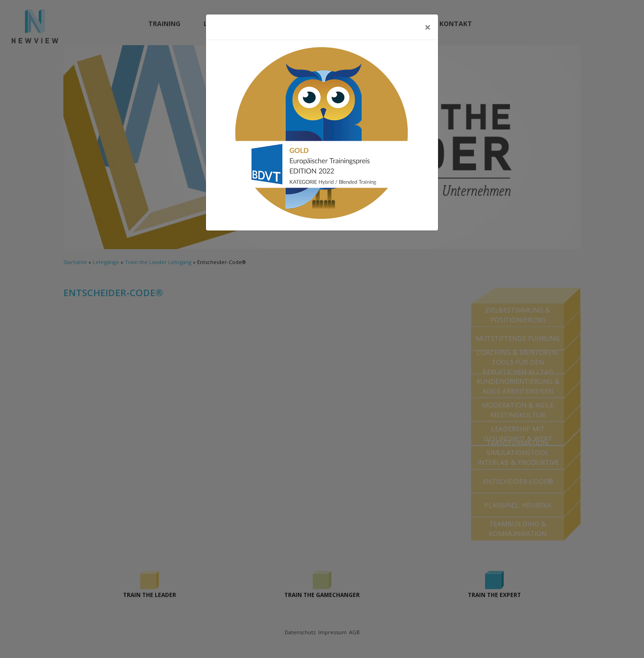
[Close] (428, 27)
